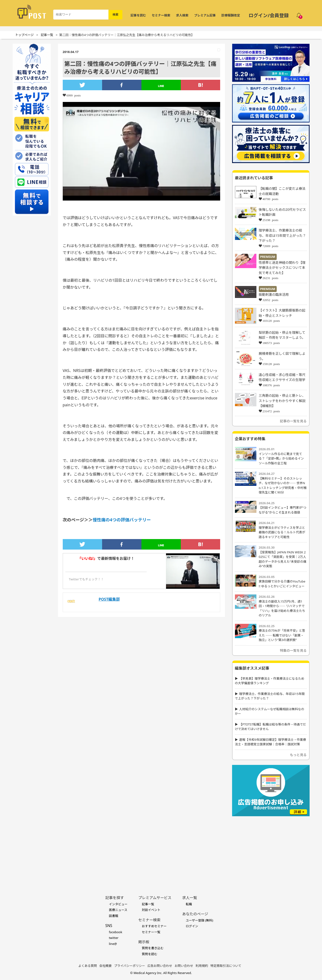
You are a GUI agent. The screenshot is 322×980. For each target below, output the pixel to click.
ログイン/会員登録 (269, 15)
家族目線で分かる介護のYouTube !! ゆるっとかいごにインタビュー (282, 584)
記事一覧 (47, 35)
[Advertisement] (271, 848)
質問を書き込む (153, 948)
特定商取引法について (226, 966)
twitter (114, 938)
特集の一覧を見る (293, 650)
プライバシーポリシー (130, 966)
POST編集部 (109, 599)
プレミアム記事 (205, 15)
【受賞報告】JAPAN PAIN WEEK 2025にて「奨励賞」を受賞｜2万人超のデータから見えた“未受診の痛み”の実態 (283, 559)
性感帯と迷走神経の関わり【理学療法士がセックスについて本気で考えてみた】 (282, 268)
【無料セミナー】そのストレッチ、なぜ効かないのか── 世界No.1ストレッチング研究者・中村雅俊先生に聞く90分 (283, 485)
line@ (113, 944)
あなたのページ (195, 914)
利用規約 (202, 966)
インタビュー (118, 904)
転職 (189, 904)
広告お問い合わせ (160, 966)
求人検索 (182, 15)
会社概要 (105, 966)
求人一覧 (190, 898)
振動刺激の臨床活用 (274, 294)
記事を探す (114, 898)
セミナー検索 (161, 15)
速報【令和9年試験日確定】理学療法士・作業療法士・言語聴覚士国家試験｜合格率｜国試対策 (270, 742)
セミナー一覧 (151, 932)
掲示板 (144, 942)
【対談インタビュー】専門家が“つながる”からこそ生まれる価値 (283, 510)
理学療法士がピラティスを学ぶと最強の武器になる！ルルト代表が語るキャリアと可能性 (282, 532)
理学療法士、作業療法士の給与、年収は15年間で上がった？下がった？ (282, 235)
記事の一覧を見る (293, 421)
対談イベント (151, 910)
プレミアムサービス (155, 898)
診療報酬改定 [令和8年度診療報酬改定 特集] (231, 15)
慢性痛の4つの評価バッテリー (122, 520)
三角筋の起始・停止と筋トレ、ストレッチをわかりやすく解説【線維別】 (282, 401)
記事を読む (138, 15)
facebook (115, 932)
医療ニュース (118, 910)
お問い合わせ (184, 966)
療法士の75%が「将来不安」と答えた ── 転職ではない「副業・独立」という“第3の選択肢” (282, 635)
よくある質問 (88, 966)
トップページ (25, 35)
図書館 (113, 916)
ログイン (192, 926)
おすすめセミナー (154, 926)
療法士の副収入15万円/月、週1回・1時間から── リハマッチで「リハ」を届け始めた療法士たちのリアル (282, 608)
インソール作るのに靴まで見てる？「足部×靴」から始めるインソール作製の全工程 (281, 458)
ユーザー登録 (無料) (200, 920)
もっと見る (298, 755)
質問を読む (149, 954)
